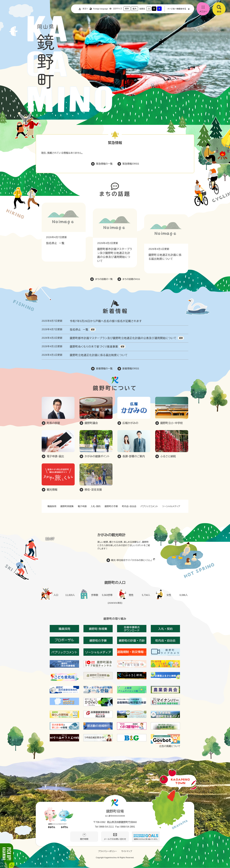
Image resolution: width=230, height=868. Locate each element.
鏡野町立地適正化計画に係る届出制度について (99, 355)
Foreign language (101, 9)
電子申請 (82, 506)
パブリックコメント (149, 506)
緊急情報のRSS (131, 164)
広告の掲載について (170, 746)
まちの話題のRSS (131, 279)
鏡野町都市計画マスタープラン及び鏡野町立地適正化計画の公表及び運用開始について (123, 338)
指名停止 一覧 (55, 243)
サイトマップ (127, 851)
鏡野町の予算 (111, 506)
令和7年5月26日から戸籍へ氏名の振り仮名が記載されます (106, 321)
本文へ (85, 9)
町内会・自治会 (129, 506)
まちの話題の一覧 (104, 279)
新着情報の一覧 (104, 369)
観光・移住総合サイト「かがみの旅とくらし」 (132, 560)
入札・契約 (96, 506)
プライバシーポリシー (107, 851)
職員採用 (52, 506)
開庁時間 (84, 839)
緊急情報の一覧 (104, 164)
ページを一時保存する (177, 9)
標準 (127, 9)
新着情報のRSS (131, 369)
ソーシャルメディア (171, 506)
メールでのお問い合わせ (115, 839)
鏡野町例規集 (67, 506)
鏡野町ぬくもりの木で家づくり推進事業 (94, 347)
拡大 (135, 9)
